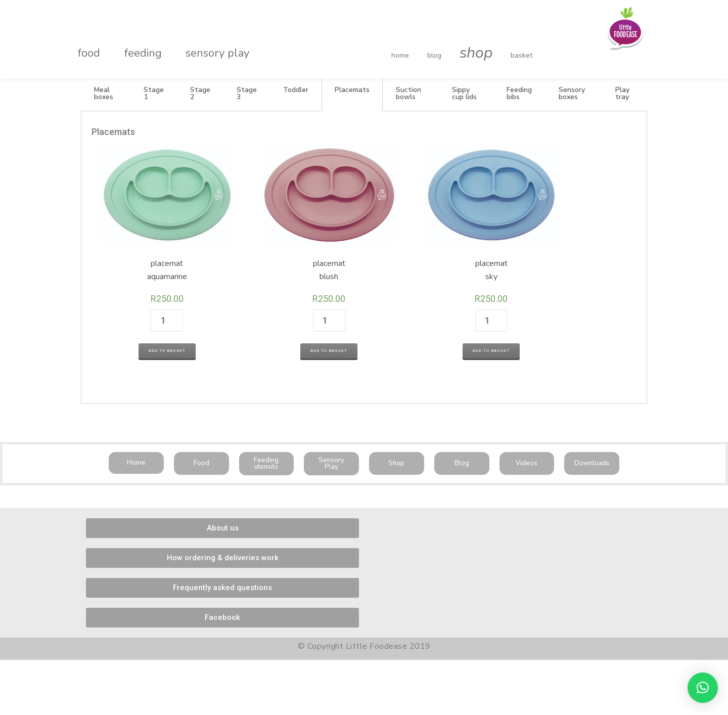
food (84, 42)
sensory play (192, 42)
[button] (136, 443)
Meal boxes (104, 93)
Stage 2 (200, 93)
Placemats (352, 90)
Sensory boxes (572, 93)
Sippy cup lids (464, 93)
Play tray (622, 93)
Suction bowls (408, 93)
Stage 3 (247, 93)
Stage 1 (154, 93)
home (400, 45)
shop (456, 42)
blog (424, 45)
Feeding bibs (519, 93)
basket (491, 45)
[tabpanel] (364, 248)
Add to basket (154, 332)
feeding (128, 42)
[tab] (106, 94)
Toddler (296, 90)
